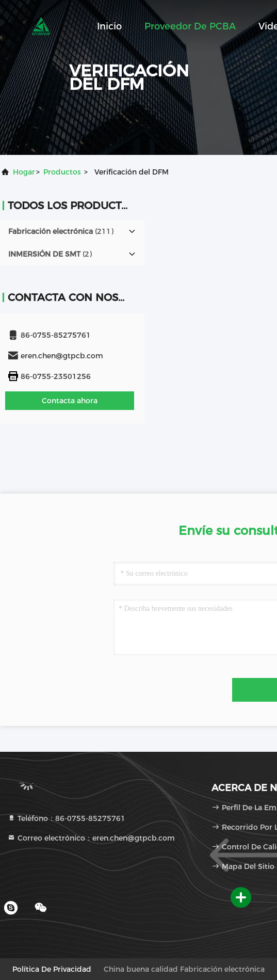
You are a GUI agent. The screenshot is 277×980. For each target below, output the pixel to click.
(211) (61, 231)
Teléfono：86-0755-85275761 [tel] (66, 818)
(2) (50, 254)
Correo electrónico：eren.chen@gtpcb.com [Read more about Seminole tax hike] (91, 838)
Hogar (24, 172)
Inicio (109, 26)
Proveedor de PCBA (190, 26)
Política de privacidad (52, 969)
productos (62, 172)
